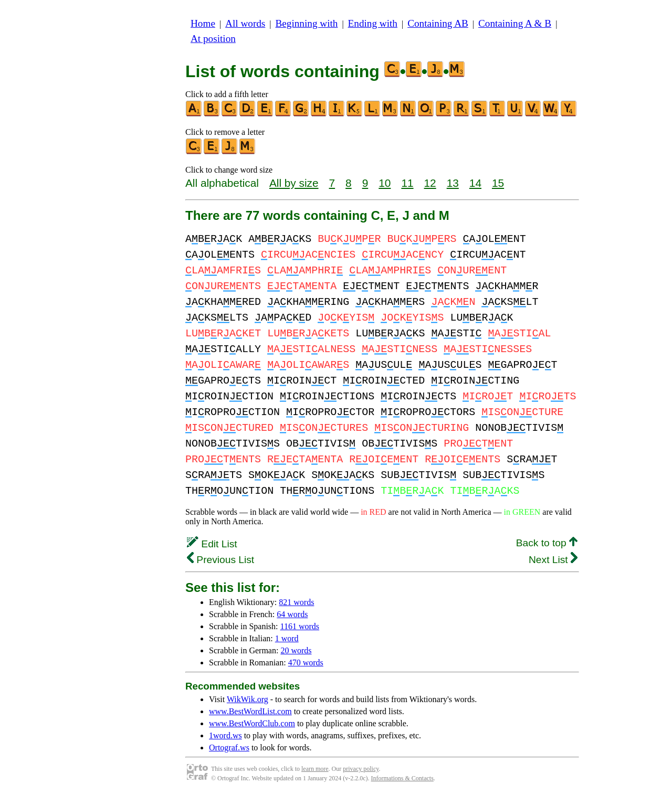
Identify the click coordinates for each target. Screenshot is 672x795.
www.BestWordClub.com (252, 723)
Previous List (220, 560)
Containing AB (438, 23)
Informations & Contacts (402, 778)
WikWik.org (248, 699)
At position (213, 39)
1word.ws (225, 735)
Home (203, 23)
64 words (292, 614)
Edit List (212, 544)
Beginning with (307, 23)
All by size (294, 183)
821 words (296, 602)
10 (385, 183)
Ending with (373, 23)
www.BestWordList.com (250, 711)
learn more (315, 769)
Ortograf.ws (229, 748)
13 (453, 183)
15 (498, 183)
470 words (306, 662)
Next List (553, 560)
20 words (296, 650)
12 (430, 183)
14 (475, 183)
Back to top (547, 543)
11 (407, 183)
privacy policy (361, 769)
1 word (287, 638)
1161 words (300, 626)
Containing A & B (515, 23)
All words (245, 23)
